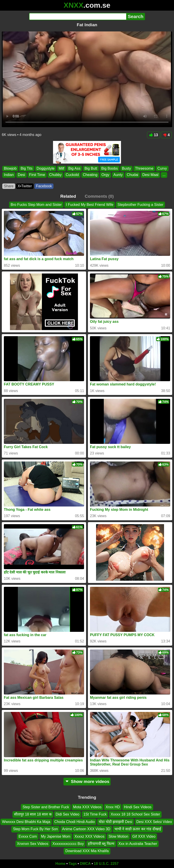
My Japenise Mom (56, 836)
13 (153, 135)
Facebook (44, 186)
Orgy (105, 175)
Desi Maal (150, 175)
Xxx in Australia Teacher (138, 844)
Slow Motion (118, 836)
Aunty (118, 175)
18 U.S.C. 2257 (106, 864)
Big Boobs (110, 168)
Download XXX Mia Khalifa (87, 851)
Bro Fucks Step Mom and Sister (36, 205)
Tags (73, 864)
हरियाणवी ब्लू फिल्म (101, 844)
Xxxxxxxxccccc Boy (68, 844)
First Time (37, 175)
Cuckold (72, 175)
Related (68, 196)
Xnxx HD (113, 807)
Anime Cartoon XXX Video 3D (86, 829)
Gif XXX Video (144, 836)
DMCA (85, 864)
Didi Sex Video (68, 814)
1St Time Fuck (95, 814)
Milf (62, 168)
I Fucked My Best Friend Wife (90, 205)
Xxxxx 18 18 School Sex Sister (135, 814)
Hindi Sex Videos (138, 807)
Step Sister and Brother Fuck (46, 807)
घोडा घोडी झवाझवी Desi (115, 822)
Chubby (55, 175)
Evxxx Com (28, 836)
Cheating (90, 175)
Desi (22, 175)
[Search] (78, 17)
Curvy (162, 168)
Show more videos (87, 781)
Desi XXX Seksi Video (154, 822)
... (164, 175)
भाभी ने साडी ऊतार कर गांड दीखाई (138, 829)
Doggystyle (46, 168)
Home (60, 864)
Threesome (144, 168)
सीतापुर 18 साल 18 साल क (33, 814)
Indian (9, 175)
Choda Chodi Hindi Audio (75, 822)
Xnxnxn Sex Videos (33, 844)
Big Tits (27, 168)
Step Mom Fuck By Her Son (35, 829)
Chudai (132, 175)
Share (9, 186)
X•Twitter (25, 186)
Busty (126, 168)
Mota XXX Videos (87, 807)
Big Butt (91, 168)
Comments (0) (99, 196)
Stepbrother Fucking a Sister (140, 205)
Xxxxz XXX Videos (89, 836)
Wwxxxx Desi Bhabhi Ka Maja (26, 822)
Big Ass (74, 168)
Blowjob (10, 168)
